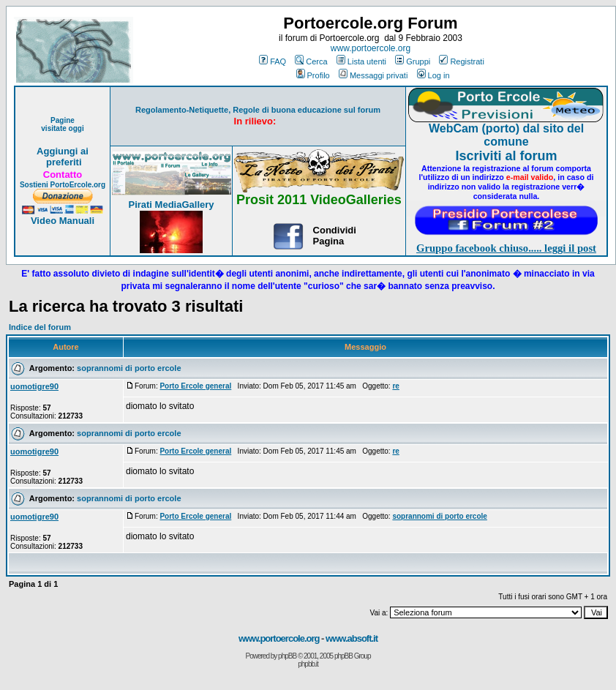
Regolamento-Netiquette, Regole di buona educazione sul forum (258, 110)
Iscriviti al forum (506, 156)
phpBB (287, 656)
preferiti (62, 162)
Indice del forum (40, 327)
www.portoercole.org (371, 48)
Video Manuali (63, 221)
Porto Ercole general (195, 386)
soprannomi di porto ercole (129, 368)
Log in (433, 75)
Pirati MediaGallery (171, 205)
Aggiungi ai (63, 151)
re (395, 386)
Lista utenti (361, 61)
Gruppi (413, 61)
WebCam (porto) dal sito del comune (506, 135)
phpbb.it (308, 664)
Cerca (311, 61)
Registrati (461, 61)
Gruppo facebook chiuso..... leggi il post (506, 248)
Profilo (313, 75)
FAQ (273, 61)
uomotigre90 (34, 386)
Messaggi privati (373, 75)
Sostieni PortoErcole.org (63, 185)
